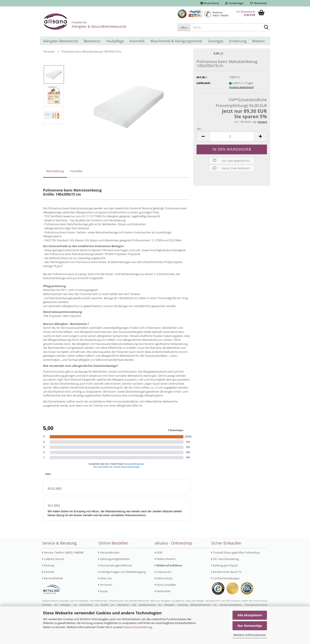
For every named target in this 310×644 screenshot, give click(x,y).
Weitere (258, 41)
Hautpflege (115, 41)
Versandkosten (109, 552)
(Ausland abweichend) (241, 87)
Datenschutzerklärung (138, 627)
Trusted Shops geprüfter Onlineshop (235, 552)
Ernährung (238, 41)
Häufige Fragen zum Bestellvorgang (122, 572)
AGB (158, 552)
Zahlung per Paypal (224, 565)
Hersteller (76, 171)
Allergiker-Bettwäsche (61, 41)
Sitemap (48, 565)
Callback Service (53, 559)
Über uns (105, 578)
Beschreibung (55, 171)
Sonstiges (216, 41)
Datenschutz (164, 578)
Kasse (103, 591)
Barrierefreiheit (53, 578)
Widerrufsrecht (165, 559)
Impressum (163, 572)
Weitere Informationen (250, 635)
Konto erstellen (165, 585)
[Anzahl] (232, 137)
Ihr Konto (105, 585)
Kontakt (48, 572)
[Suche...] (184, 27)
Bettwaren (92, 41)
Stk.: (199, 129)
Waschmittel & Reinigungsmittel (176, 41)
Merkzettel (259, 3)
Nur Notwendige (250, 626)
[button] (210, 3)
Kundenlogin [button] (234, 3)
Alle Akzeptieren (250, 615)
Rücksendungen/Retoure (115, 565)
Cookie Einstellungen (225, 578)
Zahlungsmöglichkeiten (114, 559)
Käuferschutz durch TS (226, 572)
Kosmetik (137, 41)
